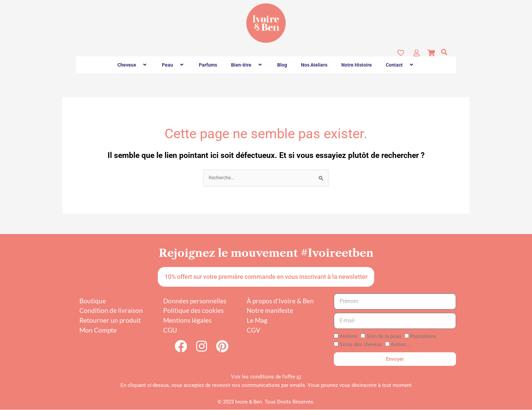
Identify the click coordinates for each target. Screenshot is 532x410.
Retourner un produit (110, 320)
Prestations (423, 337)
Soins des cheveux (361, 345)
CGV (253, 330)
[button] (444, 52)
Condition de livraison (111, 311)
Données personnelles (195, 301)
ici (299, 377)
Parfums (208, 65)
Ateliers (348, 337)
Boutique (93, 301)
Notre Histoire (357, 65)
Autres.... (401, 345)
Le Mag (257, 320)
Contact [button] (400, 65)
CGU (170, 330)
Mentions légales (187, 320)
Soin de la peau (384, 337)
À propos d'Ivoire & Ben (280, 301)
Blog (282, 65)
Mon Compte (98, 330)
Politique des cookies (193, 311)
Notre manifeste (270, 311)
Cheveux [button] (133, 65)
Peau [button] (173, 65)
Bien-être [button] (247, 65)
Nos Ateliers (314, 65)
